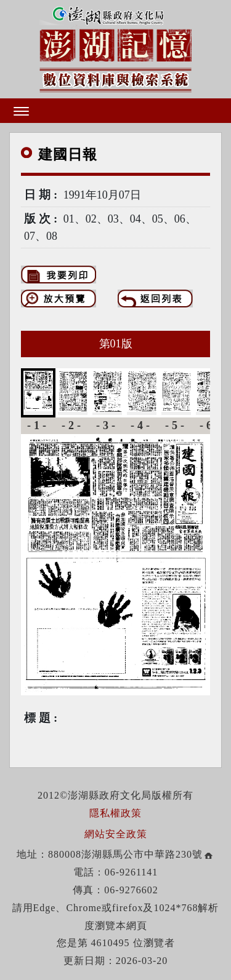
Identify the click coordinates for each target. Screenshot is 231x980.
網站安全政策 (116, 834)
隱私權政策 (115, 813)
